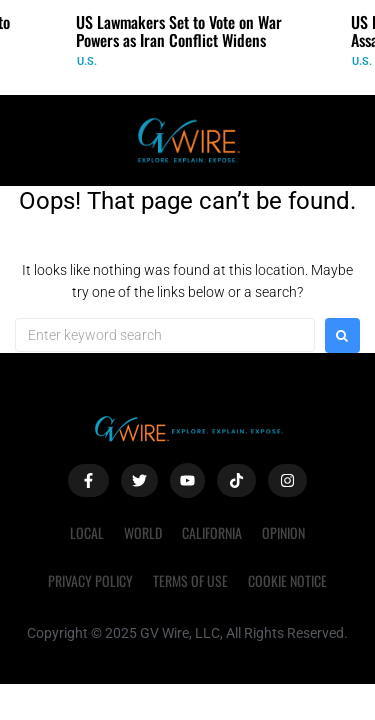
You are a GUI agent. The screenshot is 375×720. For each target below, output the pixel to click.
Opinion (283, 532)
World (143, 532)
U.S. (87, 61)
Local (87, 532)
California (212, 532)
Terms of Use (190, 580)
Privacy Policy (90, 580)
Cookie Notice (287, 580)
